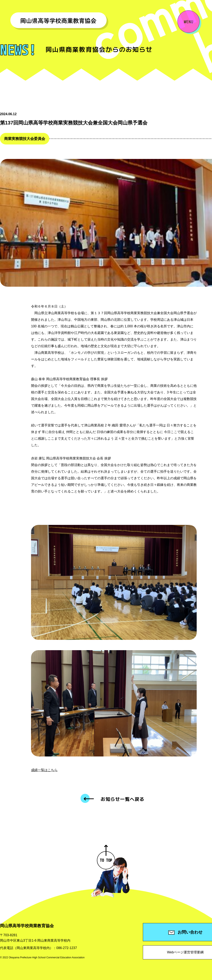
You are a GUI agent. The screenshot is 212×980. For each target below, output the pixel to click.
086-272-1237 (67, 948)
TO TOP (106, 857)
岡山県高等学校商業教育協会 (27, 926)
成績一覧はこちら (44, 770)
